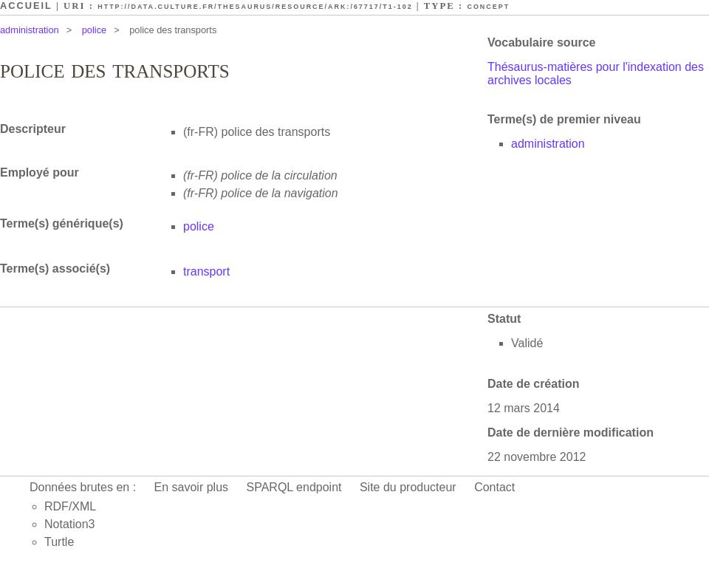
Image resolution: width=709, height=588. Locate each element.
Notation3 (70, 524)
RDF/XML (70, 506)
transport (206, 271)
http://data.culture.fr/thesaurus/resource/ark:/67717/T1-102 (255, 7)
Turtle (59, 542)
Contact (494, 487)
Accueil (26, 6)
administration (30, 30)
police (94, 30)
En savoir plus (192, 487)
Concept (488, 7)
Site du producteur (408, 487)
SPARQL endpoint (294, 487)
